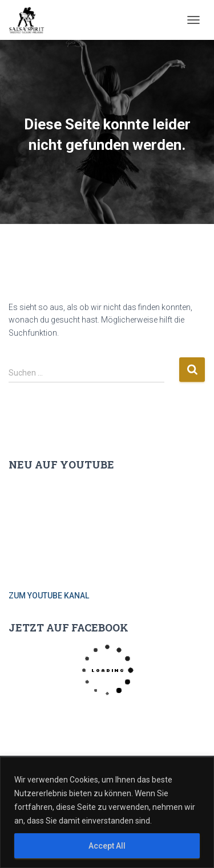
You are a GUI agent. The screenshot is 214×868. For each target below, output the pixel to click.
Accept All (107, 846)
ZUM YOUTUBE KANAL (49, 596)
